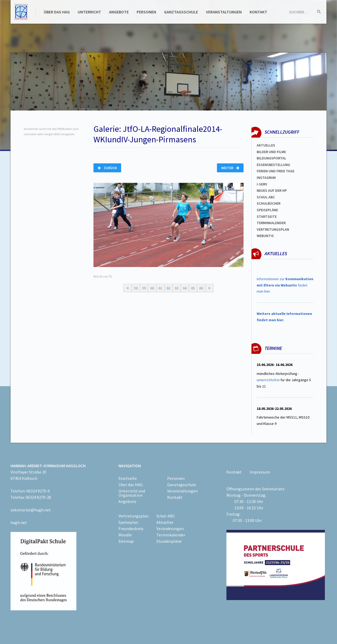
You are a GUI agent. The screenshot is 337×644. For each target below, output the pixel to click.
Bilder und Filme (271, 152)
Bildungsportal (271, 158)
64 (185, 288)
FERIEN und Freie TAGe (276, 171)
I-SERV (262, 184)
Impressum (260, 472)
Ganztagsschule (181, 12)
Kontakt (258, 12)
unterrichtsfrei (268, 380)
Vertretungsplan (273, 229)
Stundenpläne (169, 541)
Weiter (230, 168)
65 (193, 288)
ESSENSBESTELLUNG (273, 165)
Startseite (267, 217)
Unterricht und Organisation (132, 493)
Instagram (266, 178)
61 (160, 288)
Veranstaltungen (224, 12)
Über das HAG (57, 12)
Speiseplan (128, 522)
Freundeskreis (131, 529)
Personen (146, 12)
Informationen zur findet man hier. (285, 285)
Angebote (119, 12)
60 (152, 288)
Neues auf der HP (272, 190)
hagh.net (19, 522)
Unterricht (89, 12)
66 (201, 288)
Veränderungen (170, 529)
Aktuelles (266, 145)
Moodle (125, 535)
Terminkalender (271, 223)
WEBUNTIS (265, 236)
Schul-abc (266, 197)
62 (168, 288)
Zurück (107, 168)
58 (136, 288)
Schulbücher (269, 203)
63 (177, 288)
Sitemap (126, 541)
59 (144, 288)
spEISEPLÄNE (267, 210)
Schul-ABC (166, 516)
